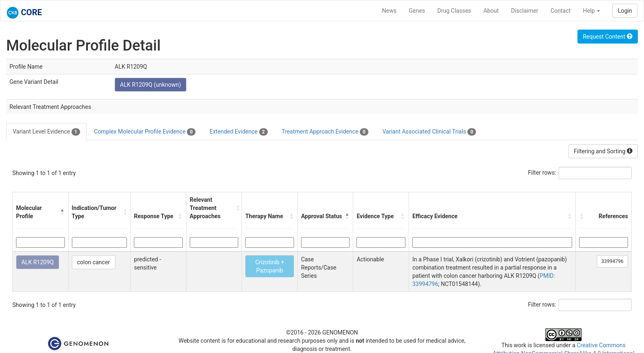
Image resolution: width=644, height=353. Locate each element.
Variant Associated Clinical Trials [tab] (429, 132)
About (491, 11)
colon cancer (94, 262)
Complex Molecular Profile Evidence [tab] (145, 132)
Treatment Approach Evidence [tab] (325, 132)
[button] (62, 212)
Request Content (608, 37)
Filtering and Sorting (603, 151)
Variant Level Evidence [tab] (46, 132)
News (389, 11)
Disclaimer (524, 11)
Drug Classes (454, 11)
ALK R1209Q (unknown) (150, 85)
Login (625, 11)
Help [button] (591, 11)
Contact (560, 11)
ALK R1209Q (38, 262)
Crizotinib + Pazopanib (269, 266)
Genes (417, 11)
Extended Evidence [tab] (238, 132)
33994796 (612, 261)
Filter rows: (542, 173)
